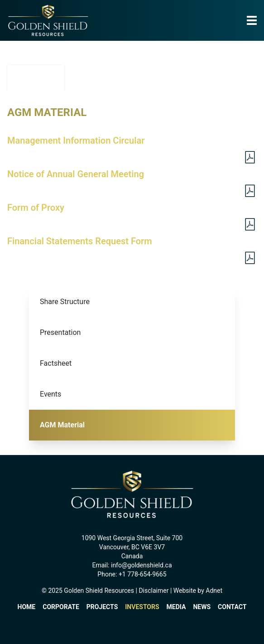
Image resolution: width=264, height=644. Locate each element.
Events (50, 394)
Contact (232, 607)
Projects (102, 607)
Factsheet (56, 363)
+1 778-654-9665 (143, 574)
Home (27, 607)
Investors (142, 607)
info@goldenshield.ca (142, 565)
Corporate (61, 607)
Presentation (60, 332)
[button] (252, 21)
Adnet (214, 591)
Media (176, 607)
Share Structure (65, 302)
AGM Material (62, 425)
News (202, 607)
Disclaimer (154, 591)
